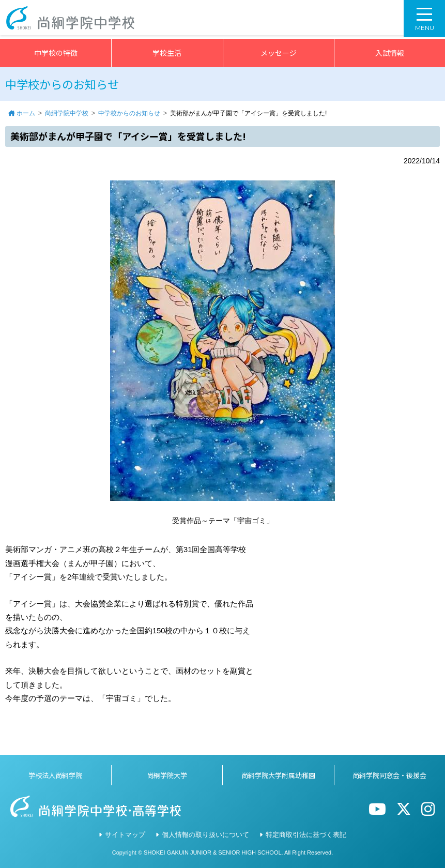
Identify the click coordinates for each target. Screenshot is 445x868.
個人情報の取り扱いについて (205, 835)
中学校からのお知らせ (129, 113)
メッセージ (279, 53)
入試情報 (390, 53)
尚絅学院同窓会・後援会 (389, 775)
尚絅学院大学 (167, 775)
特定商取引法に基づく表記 (306, 835)
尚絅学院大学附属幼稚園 (278, 775)
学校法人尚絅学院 (55, 775)
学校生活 (167, 53)
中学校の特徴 (56, 53)
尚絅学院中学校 (67, 113)
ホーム (26, 113)
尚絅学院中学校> (73, 19)
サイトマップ (125, 835)
